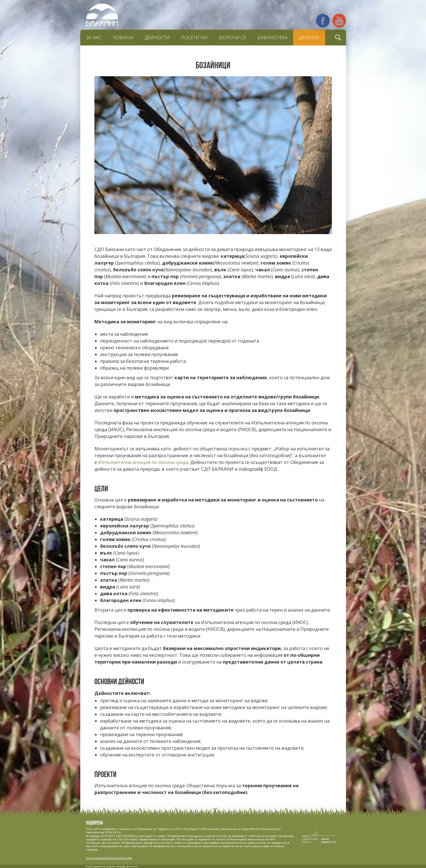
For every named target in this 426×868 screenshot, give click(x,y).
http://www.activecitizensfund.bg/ (109, 858)
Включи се (232, 38)
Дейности (157, 38)
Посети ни (194, 38)
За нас (94, 38)
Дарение (309, 38)
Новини (123, 38)
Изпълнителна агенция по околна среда (143, 462)
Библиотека (272, 38)
